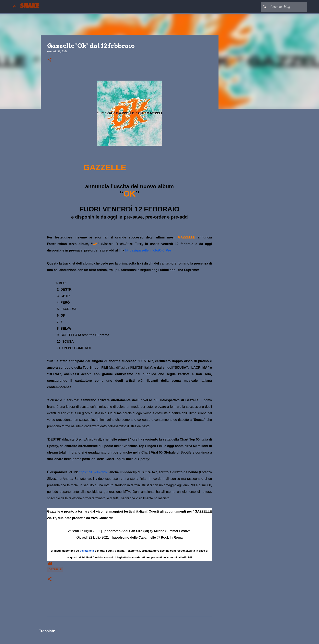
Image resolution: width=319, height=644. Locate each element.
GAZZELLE (55, 570)
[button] (50, 60)
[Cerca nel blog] (286, 7)
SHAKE (30, 7)
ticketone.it (87, 551)
